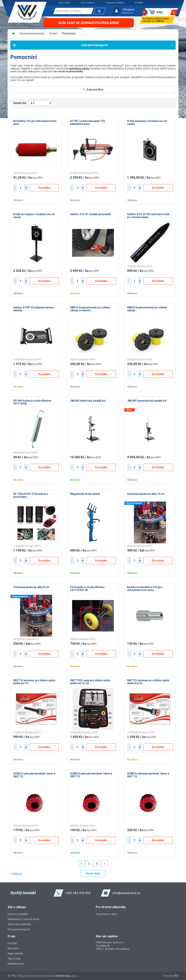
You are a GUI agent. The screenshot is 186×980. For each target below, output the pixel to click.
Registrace (128, 13)
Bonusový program (19, 929)
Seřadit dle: (20, 103)
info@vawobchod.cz (126, 893)
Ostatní (53, 33)
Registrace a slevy (107, 914)
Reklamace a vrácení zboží (23, 919)
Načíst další (93, 874)
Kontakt (139, 3)
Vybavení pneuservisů (32, 33)
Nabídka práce (16, 964)
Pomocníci (69, 33)
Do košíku (44, 188)
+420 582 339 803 (78, 893)
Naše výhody (15, 953)
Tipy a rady (64, 3)
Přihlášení (129, 10)
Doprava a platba (115, 3)
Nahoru (17, 874)
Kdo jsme (13, 948)
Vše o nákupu (88, 3)
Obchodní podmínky (19, 924)
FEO (176, 976)
